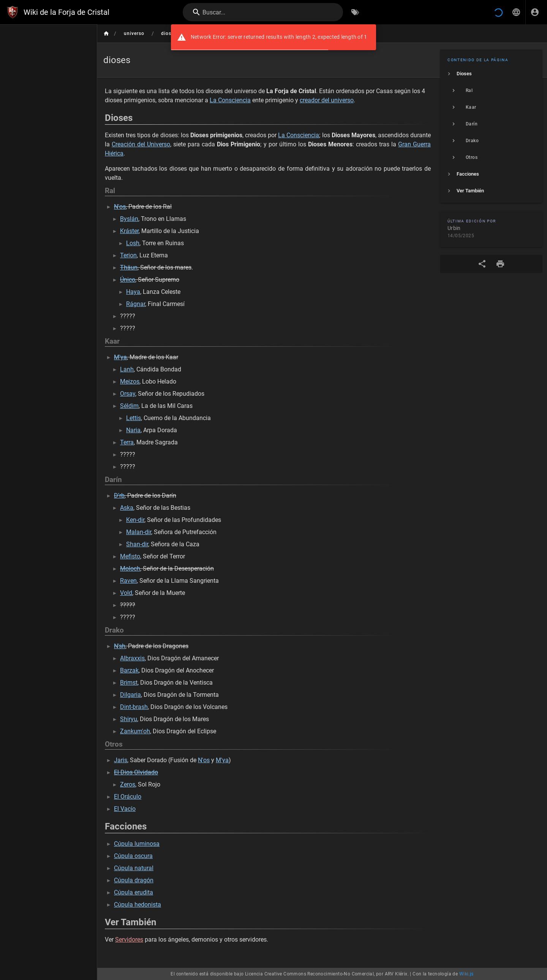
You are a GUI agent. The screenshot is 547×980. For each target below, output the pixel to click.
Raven (128, 581)
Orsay (128, 394)
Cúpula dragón (134, 880)
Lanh (127, 369)
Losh (133, 243)
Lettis (134, 418)
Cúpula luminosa (137, 844)
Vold (126, 593)
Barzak (129, 670)
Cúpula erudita (134, 892)
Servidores (129, 940)
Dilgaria (130, 695)
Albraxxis (132, 658)
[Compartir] (482, 264)
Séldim (129, 406)
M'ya (222, 760)
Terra (127, 442)
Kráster (129, 231)
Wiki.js (466, 974)
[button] (516, 12)
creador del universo (327, 100)
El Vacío (125, 809)
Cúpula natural (134, 868)
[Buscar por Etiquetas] (355, 12)
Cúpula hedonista (138, 905)
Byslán (129, 219)
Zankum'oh (135, 731)
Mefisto (130, 556)
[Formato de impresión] (500, 264)
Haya (133, 292)
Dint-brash (134, 707)
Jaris (121, 760)
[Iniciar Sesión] (535, 12)
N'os (204, 760)
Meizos (130, 381)
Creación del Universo (141, 144)
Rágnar (136, 304)
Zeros (128, 784)
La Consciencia (230, 100)
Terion (128, 255)
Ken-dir (135, 520)
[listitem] (491, 74)
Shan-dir (137, 544)
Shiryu (129, 719)
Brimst (129, 683)
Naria (133, 430)
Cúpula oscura (133, 856)
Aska (127, 508)
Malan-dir (139, 532)
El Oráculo (128, 797)
